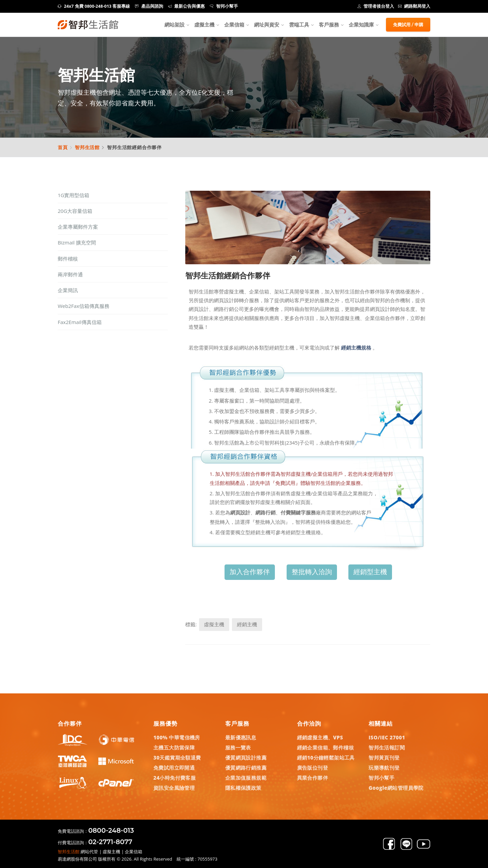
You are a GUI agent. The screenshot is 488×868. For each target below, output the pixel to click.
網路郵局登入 (414, 6)
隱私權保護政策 (243, 788)
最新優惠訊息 (241, 737)
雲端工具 (299, 25)
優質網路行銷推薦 (246, 768)
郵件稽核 (68, 259)
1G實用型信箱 (74, 195)
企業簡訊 (68, 290)
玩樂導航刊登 (384, 768)
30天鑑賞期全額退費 (177, 758)
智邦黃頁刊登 (384, 758)
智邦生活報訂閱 (387, 747)
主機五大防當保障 (174, 747)
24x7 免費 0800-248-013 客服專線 (94, 6)
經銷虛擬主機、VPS (320, 737)
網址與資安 (267, 25)
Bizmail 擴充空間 (77, 242)
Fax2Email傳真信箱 (80, 322)
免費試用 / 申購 (408, 25)
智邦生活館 (87, 147)
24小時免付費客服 (175, 778)
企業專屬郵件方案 (78, 227)
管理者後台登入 (376, 6)
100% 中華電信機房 (177, 737)
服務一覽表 (238, 747)
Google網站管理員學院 (396, 788)
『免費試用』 (285, 483)
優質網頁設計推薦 (246, 758)
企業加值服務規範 (246, 778)
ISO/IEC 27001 (387, 737)
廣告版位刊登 (312, 768)
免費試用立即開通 (174, 768)
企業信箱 (234, 25)
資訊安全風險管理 (174, 788)
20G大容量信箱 (75, 211)
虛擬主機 (204, 25)
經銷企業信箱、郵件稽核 (325, 747)
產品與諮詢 (149, 6)
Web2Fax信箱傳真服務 (84, 306)
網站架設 (175, 25)
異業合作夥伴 (312, 778)
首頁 (63, 147)
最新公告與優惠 (187, 6)
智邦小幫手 (224, 6)
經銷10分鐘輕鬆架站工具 (326, 758)
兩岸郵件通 (70, 274)
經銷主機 (247, 624)
